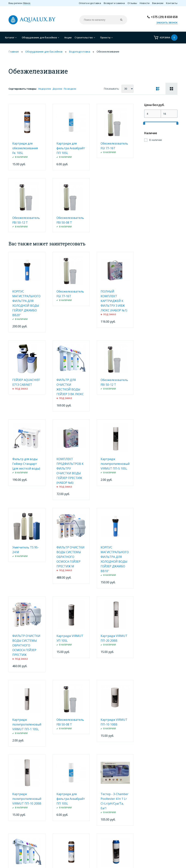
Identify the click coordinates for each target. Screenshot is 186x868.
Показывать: (112, 89)
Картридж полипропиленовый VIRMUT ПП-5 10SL (115, 464)
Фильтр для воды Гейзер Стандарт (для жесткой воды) (26, 464)
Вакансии (158, 3)
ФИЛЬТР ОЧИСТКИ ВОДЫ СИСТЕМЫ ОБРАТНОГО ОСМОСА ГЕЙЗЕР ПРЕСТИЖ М (70, 557)
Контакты (172, 3)
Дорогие (57, 89)
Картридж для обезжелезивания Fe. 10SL (25, 148)
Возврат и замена (114, 3)
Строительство (84, 38)
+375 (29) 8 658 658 (164, 17)
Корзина (169, 38)
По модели (70, 89)
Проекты (105, 38)
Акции (68, 38)
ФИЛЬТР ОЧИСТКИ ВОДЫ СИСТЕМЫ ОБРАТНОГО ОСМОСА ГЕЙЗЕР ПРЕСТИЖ (26, 645)
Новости (145, 3)
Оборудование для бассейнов (39, 38)
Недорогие (45, 89)
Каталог (10, 38)
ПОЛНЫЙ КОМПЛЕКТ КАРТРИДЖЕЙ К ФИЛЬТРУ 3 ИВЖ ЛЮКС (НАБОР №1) (114, 301)
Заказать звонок (167, 23)
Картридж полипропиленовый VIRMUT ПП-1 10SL (27, 724)
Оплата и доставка (90, 3)
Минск (27, 3)
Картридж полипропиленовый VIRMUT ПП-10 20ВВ (27, 799)
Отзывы (132, 3)
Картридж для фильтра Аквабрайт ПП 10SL (71, 148)
